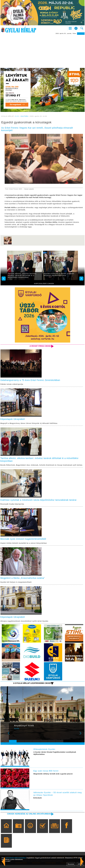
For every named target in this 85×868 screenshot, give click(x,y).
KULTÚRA (25, 116)
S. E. (17, 116)
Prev (12, 738)
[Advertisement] (42, 51)
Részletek (71, 864)
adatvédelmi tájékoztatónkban (16, 858)
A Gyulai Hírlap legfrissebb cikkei (32, 686)
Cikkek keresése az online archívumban (28, 817)
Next (82, 738)
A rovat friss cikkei (40, 346)
